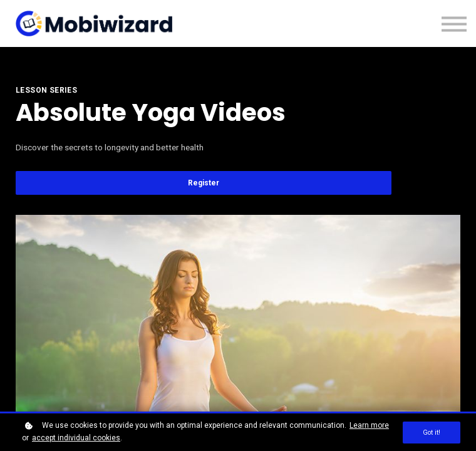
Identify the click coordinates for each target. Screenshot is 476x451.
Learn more (369, 425)
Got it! (432, 433)
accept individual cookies (76, 438)
